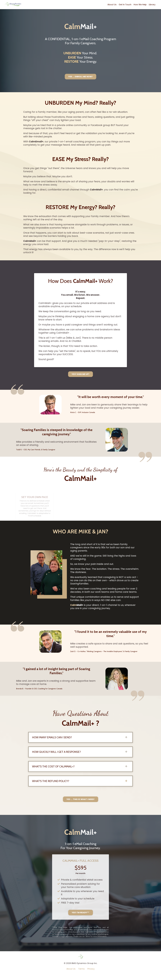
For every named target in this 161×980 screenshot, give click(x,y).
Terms (81, 975)
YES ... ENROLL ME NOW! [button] (80, 77)
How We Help (140, 5)
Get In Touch (125, 5)
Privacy (91, 975)
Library (152, 5)
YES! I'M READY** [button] (81, 918)
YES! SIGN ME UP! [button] (80, 378)
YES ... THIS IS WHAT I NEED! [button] (81, 805)
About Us (112, 5)
